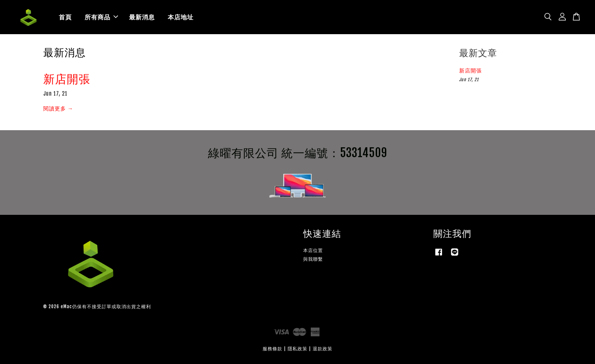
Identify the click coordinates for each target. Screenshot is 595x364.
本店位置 (313, 250)
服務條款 (272, 349)
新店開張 (67, 79)
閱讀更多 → (58, 108)
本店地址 (181, 17)
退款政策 (323, 349)
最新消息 (142, 17)
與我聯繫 (313, 259)
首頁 (65, 17)
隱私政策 (297, 349)
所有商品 (101, 17)
